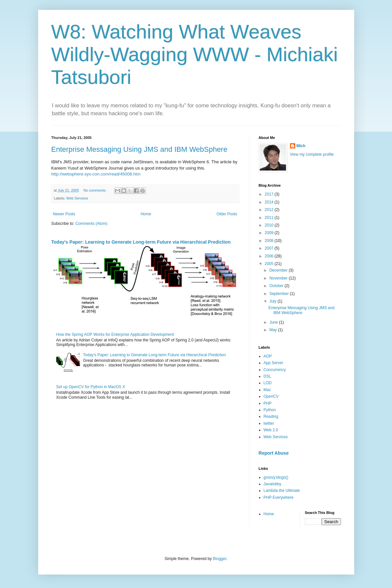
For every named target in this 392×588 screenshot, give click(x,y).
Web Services (77, 198)
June (274, 322)
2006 (270, 256)
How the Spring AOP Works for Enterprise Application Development (115, 334)
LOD (268, 383)
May (274, 330)
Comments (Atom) (91, 224)
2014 (270, 202)
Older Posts (227, 214)
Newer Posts (64, 214)
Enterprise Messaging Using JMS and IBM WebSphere (139, 149)
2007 (270, 248)
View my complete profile (312, 154)
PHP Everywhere (279, 497)
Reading (271, 416)
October (277, 286)
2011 (270, 218)
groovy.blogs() (276, 477)
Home (146, 214)
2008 (270, 241)
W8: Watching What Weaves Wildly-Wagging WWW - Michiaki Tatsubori (195, 54)
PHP (268, 403)
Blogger (220, 559)
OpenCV (271, 396)
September (279, 294)
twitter (269, 423)
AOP (268, 356)
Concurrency (275, 370)
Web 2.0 (271, 430)
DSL (267, 376)
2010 (270, 225)
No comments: (96, 190)
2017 (270, 194)
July (273, 301)
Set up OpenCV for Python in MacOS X (91, 387)
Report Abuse (274, 453)
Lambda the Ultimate (282, 491)
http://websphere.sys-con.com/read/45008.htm (96, 174)
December (279, 270)
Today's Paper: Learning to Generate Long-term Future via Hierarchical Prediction (141, 242)
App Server (274, 363)
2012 (270, 210)
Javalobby (273, 484)
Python (270, 410)
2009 (270, 233)
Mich (301, 146)
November (279, 278)
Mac (267, 390)
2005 (270, 264)
